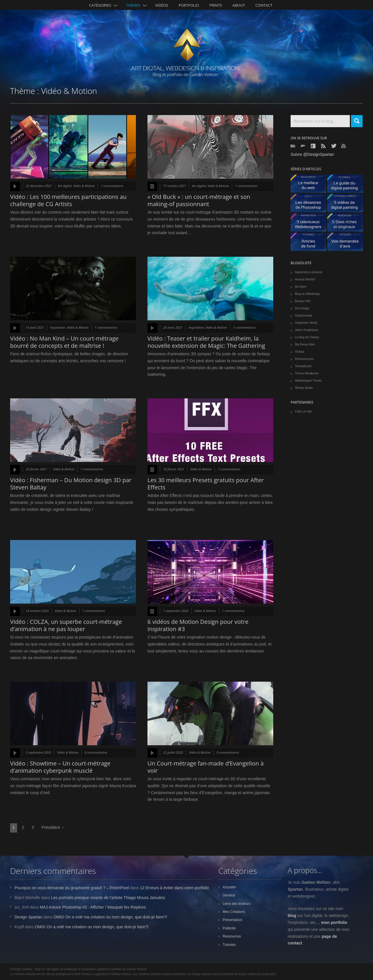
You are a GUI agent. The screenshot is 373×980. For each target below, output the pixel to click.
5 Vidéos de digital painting (347, 205)
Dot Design (302, 308)
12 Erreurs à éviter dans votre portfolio (174, 888)
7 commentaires (229, 469)
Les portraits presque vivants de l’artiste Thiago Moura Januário (108, 898)
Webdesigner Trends (308, 381)
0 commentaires (96, 752)
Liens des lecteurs (237, 904)
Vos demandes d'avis (347, 243)
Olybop (300, 352)
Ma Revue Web (305, 344)
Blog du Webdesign (308, 294)
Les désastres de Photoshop (311, 205)
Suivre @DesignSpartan (312, 154)
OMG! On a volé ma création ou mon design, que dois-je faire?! (110, 917)
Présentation (232, 920)
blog (292, 916)
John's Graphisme (306, 330)
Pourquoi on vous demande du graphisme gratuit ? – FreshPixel (72, 888)
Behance (293, 146)
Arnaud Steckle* (305, 279)
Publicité (229, 928)
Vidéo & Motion (84, 186)
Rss (324, 146)
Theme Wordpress (307, 373)
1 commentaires (112, 186)
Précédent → (53, 827)
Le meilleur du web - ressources (311, 185)
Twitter (334, 146)
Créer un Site (303, 412)
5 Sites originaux (347, 224)
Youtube (344, 146)
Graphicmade (304, 316)
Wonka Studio (304, 388)
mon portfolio (334, 922)
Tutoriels (229, 945)
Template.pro (303, 366)
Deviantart (304, 146)
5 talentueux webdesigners (311, 224)
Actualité (229, 887)
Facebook (314, 146)
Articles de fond (311, 243)
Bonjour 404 (303, 301)
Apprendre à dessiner (309, 272)
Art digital (65, 186)
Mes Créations (234, 912)
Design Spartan (28, 917)
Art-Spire (301, 287)
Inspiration (58, 327)
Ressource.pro (304, 359)
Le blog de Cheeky (307, 337)
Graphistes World (306, 323)
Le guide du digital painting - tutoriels (347, 185)
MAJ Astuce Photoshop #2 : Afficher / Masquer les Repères (93, 907)
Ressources (232, 936)
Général (229, 895)
